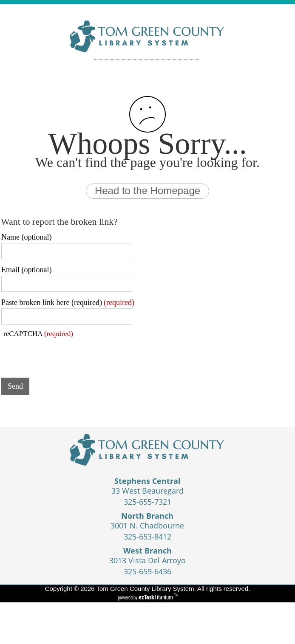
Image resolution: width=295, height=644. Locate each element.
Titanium (156, 597)
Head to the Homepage (147, 191)
